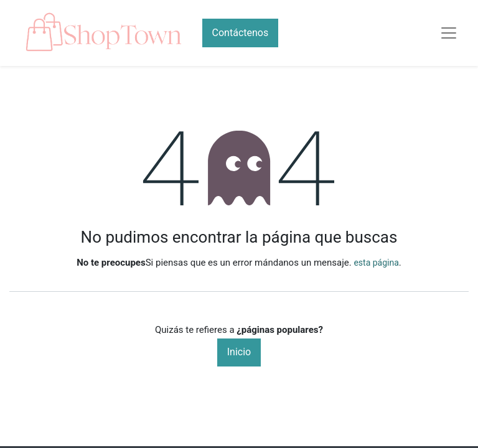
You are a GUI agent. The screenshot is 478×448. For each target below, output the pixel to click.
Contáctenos (241, 33)
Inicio (239, 352)
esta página (376, 263)
